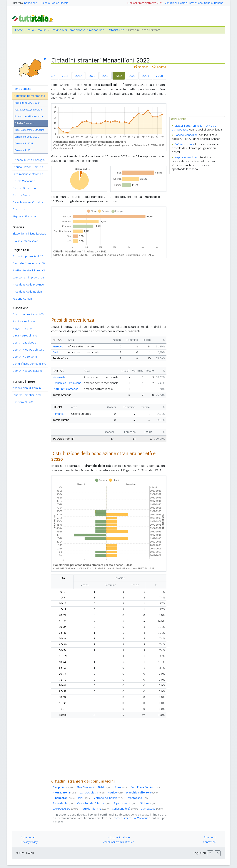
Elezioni (183, 3)
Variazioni (171, 3)
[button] (210, 853)
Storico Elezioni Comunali (28, 167)
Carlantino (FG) (125, 809)
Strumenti (210, 837)
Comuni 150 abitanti (26, 357)
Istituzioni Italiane (119, 837)
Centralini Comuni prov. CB (29, 263)
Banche (219, 3)
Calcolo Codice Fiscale (55, 3)
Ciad (55, 352)
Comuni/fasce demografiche (30, 364)
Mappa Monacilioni (186, 157)
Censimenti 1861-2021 (27, 137)
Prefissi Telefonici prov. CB (29, 270)
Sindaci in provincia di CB (28, 256)
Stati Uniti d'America (66, 389)
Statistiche (196, 3)
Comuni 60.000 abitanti (29, 350)
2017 (52, 76)
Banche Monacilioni (25, 188)
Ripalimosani (126, 803)
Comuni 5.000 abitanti (28, 371)
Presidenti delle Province (28, 285)
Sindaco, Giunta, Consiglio (29, 160)
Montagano (139, 798)
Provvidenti (64, 803)
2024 (146, 76)
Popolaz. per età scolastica (29, 116)
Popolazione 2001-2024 (27, 103)
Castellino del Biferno (94, 803)
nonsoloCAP (32, 3)
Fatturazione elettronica (28, 174)
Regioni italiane (22, 329)
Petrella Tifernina (95, 809)
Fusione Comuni (23, 299)
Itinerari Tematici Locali (27, 395)
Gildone (148, 803)
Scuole (208, 3)
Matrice (115, 793)
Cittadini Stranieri (24, 123)
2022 (119, 76)
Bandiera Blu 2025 (24, 402)
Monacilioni (97, 30)
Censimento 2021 (24, 143)
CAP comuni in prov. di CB (28, 278)
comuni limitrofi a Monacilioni (132, 818)
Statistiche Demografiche (29, 96)
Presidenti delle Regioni (28, 292)
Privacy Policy (29, 842)
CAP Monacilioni (184, 144)
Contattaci (210, 842)
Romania (58, 414)
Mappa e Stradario (24, 216)
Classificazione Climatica (28, 202)
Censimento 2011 (24, 150)
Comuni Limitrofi (23, 209)
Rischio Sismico (22, 195)
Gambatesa (152, 809)
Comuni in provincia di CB (28, 314)
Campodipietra (92, 793)
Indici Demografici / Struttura (29, 130)
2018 (65, 76)
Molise (42, 30)
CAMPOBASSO (65, 809)
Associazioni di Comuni (27, 388)
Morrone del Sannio (109, 798)
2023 (132, 76)
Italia (30, 30)
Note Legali (28, 837)
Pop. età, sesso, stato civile (28, 110)
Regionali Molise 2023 (25, 241)
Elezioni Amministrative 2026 (145, 3)
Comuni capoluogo (24, 343)
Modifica (141, 67)
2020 (92, 76)
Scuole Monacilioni (24, 181)
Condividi (159, 67)
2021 (105, 76)
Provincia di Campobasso (68, 30)
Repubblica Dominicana (67, 383)
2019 (79, 76)
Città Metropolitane (25, 336)
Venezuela (59, 377)
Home (19, 30)
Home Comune (22, 89)
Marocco (58, 346)
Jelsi (84, 798)
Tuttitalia (17, 3)
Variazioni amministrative (118, 842)
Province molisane (24, 321)
